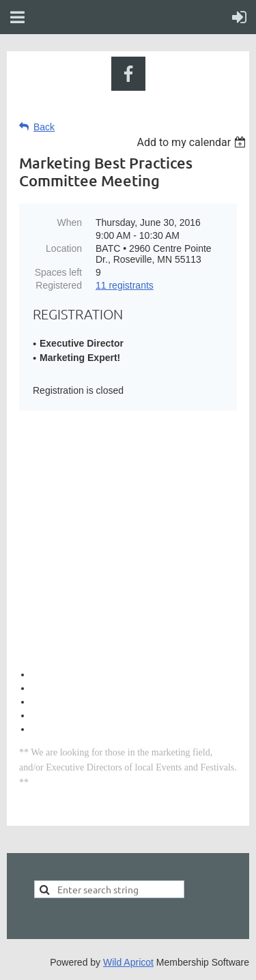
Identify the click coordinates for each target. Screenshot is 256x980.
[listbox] (193, 142)
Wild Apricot (128, 962)
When (69, 222)
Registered (59, 285)
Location (64, 248)
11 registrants (125, 285)
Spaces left (58, 272)
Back (44, 127)
